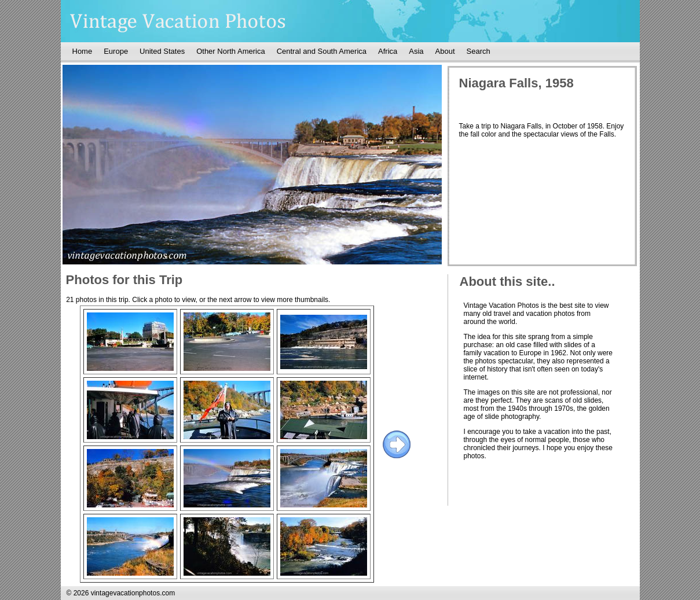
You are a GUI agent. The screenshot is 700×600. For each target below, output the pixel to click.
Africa (388, 51)
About (445, 51)
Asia (416, 51)
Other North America (231, 51)
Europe (116, 51)
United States (162, 51)
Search (479, 51)
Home (83, 51)
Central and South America (322, 51)
